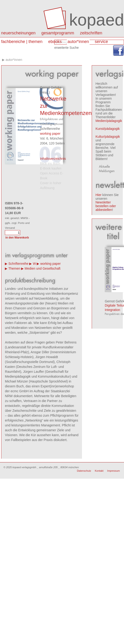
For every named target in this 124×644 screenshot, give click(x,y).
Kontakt (99, 471)
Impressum (114, 471)
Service (101, 42)
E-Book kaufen (51, 168)
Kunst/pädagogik (108, 129)
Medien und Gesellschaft (42, 268)
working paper (50, 134)
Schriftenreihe (18, 264)
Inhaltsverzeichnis (53, 159)
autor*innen (78, 42)
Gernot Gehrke (51, 88)
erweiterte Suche (67, 48)
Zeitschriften (91, 33)
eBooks (55, 42)
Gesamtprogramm (58, 33)
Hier (98, 195)
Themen (14, 268)
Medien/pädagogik (109, 121)
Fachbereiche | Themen (22, 42)
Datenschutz (84, 471)
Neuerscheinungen (18, 33)
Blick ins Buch (50, 163)
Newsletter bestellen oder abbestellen (106, 206)
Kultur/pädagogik (108, 137)
